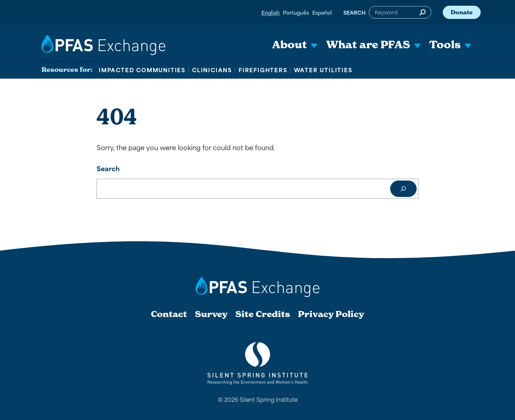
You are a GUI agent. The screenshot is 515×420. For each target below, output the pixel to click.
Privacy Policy (331, 314)
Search (354, 12)
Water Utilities (323, 70)
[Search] (403, 189)
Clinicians (212, 70)
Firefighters (263, 70)
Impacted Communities (142, 70)
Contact (169, 314)
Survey (211, 314)
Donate (462, 12)
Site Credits (263, 314)
